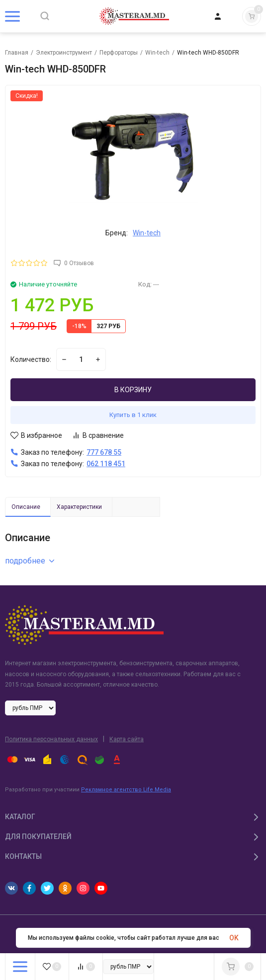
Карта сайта (127, 739)
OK (234, 938)
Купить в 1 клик (133, 415)
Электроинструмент (64, 53)
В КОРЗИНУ (133, 390)
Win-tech (157, 53)
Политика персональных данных (51, 739)
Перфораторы (119, 53)
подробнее (30, 561)
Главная (17, 53)
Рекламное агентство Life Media (126, 790)
